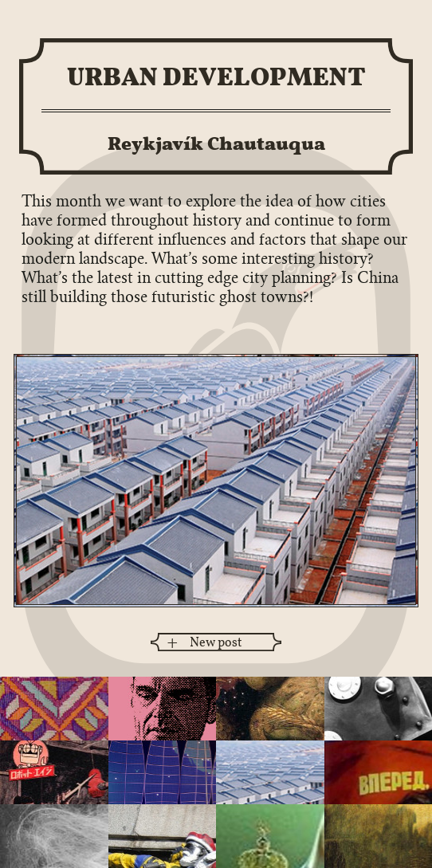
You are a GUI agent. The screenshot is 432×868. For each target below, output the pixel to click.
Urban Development (216, 76)
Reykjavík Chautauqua (216, 143)
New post (216, 642)
